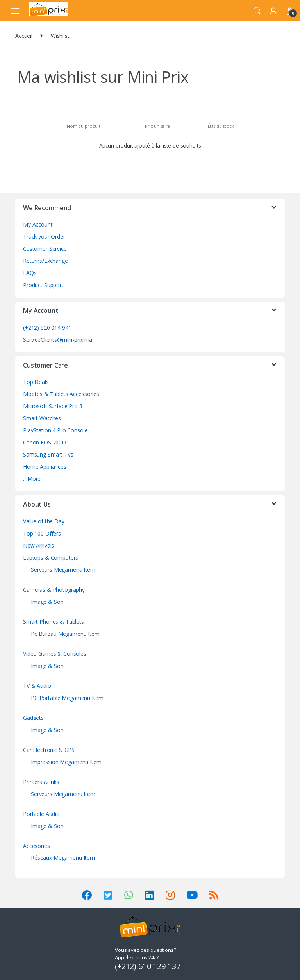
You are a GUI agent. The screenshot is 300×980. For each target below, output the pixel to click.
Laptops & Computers (51, 558)
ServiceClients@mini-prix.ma (58, 340)
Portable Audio (41, 814)
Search (257, 11)
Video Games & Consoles (55, 654)
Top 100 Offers (42, 533)
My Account (38, 224)
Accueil (24, 36)
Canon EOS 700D (45, 442)
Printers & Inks (41, 782)
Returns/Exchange (46, 261)
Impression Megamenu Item (66, 762)
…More (32, 479)
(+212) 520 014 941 (47, 328)
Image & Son (47, 602)
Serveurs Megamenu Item (63, 570)
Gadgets (33, 718)
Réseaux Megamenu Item (63, 858)
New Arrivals (38, 545)
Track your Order (44, 237)
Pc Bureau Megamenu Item (65, 634)
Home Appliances (45, 467)
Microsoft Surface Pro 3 (53, 406)
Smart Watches (42, 418)
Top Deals (36, 382)
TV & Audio (37, 686)
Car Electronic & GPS (49, 750)
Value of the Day (44, 521)
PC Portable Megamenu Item (67, 698)
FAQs (30, 273)
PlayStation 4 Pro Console (55, 430)
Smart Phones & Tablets (54, 622)
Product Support (43, 285)
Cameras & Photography (54, 590)
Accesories (37, 846)
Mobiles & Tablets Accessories (61, 394)
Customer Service (45, 249)
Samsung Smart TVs (48, 454)
